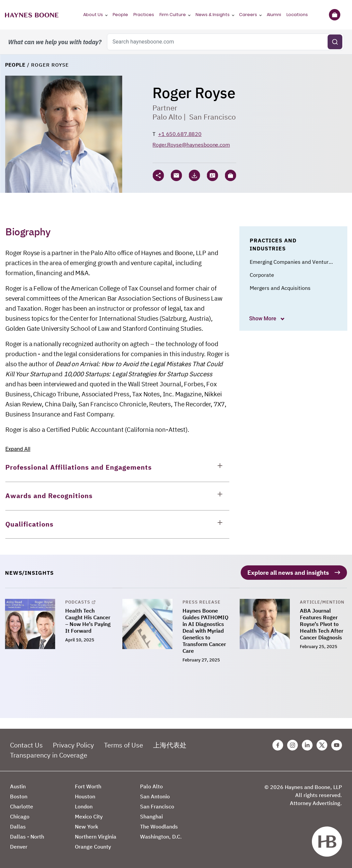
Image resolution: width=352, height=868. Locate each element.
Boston (19, 796)
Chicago (20, 816)
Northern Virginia (96, 837)
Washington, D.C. (161, 837)
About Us (93, 15)
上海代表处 (170, 745)
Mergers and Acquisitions (280, 288)
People (120, 15)
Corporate (262, 275)
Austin (18, 786)
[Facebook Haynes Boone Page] (278, 745)
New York (87, 826)
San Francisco (212, 117)
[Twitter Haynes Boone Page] (322, 745)
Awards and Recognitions (49, 496)
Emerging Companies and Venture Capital (300, 262)
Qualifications (29, 524)
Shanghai (151, 816)
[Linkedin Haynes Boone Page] (307, 745)
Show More (263, 319)
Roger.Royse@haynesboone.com (191, 145)
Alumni (274, 15)
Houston (85, 796)
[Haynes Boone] (32, 15)
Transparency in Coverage (49, 755)
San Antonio (155, 796)
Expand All (18, 449)
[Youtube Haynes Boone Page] (337, 745)
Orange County (93, 847)
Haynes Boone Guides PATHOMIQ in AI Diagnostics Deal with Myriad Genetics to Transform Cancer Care (205, 631)
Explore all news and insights (288, 573)
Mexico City (89, 816)
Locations (297, 15)
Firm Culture (173, 15)
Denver (19, 847)
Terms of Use (124, 745)
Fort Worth (88, 786)
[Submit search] (335, 42)
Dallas (18, 826)
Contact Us (26, 745)
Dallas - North (27, 837)
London (84, 806)
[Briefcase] (334, 15)
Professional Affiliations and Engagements (79, 467)
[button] (230, 175)
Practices (144, 15)
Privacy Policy (73, 745)
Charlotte (22, 806)
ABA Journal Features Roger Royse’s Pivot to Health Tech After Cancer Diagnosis (322, 624)
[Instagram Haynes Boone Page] (292, 745)
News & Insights (213, 15)
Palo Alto (167, 117)
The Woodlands (159, 826)
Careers (248, 15)
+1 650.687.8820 (180, 134)
